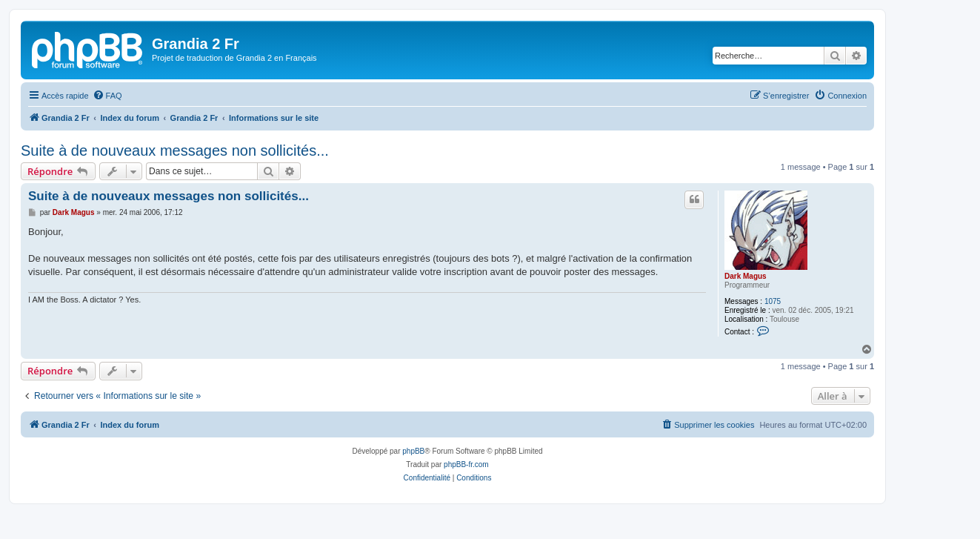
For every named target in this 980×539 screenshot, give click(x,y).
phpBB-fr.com (466, 464)
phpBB (413, 451)
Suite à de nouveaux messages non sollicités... (175, 151)
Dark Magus (746, 276)
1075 (773, 301)
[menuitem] (107, 96)
